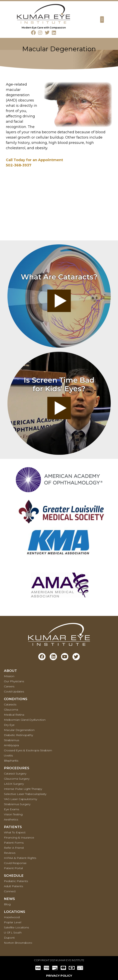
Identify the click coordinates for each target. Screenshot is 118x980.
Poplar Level (13, 922)
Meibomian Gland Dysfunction (25, 720)
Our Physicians (14, 681)
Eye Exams (11, 809)
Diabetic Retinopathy (18, 735)
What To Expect (15, 832)
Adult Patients (13, 886)
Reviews (10, 853)
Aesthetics (11, 819)
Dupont (9, 938)
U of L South (13, 933)
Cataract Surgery (15, 774)
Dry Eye (9, 725)
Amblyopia (11, 745)
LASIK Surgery (14, 784)
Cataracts (10, 704)
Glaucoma (11, 710)
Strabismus (11, 740)
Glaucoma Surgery (17, 779)
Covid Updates (14, 691)
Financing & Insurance (19, 838)
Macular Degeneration (19, 730)
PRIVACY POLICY (59, 976)
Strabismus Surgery (17, 804)
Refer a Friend (14, 848)
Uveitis (8, 755)
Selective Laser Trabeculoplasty (25, 794)
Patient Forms (14, 843)
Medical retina (14, 715)
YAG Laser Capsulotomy (21, 799)
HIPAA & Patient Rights (20, 858)
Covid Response (15, 863)
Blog (7, 904)
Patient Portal (13, 868)
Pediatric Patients (16, 881)
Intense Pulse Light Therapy (23, 789)
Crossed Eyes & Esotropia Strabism (28, 750)
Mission (9, 676)
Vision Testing (13, 814)
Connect (10, 891)
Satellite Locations (16, 927)
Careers (9, 686)
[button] (102, 20)
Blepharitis (11, 761)
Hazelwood (12, 917)
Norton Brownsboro (18, 943)
